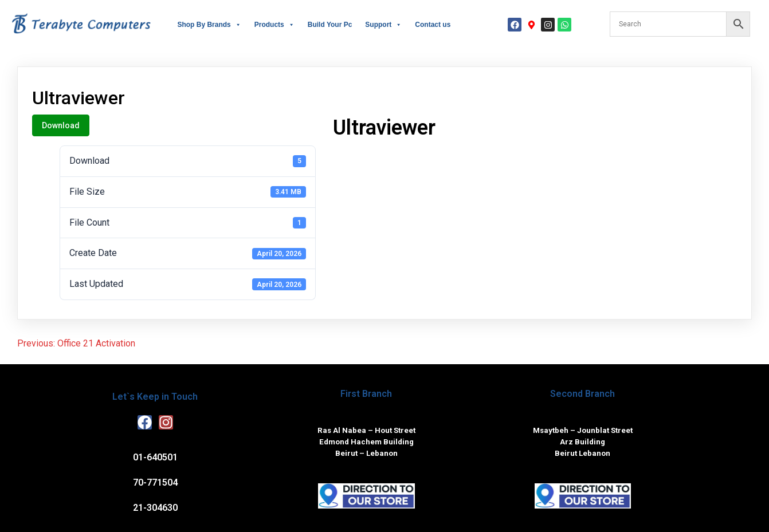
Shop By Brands (209, 25)
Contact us (433, 25)
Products (274, 25)
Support (383, 25)
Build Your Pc (330, 25)
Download (61, 125)
